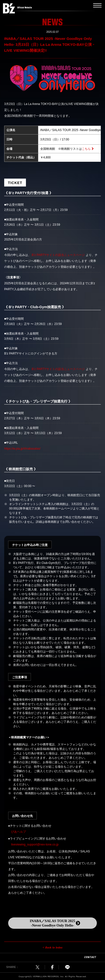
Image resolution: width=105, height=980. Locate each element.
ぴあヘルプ (19, 832)
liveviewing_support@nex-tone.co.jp (35, 845)
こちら (86, 149)
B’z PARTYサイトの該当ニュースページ (58, 255)
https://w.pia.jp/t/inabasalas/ (22, 449)
